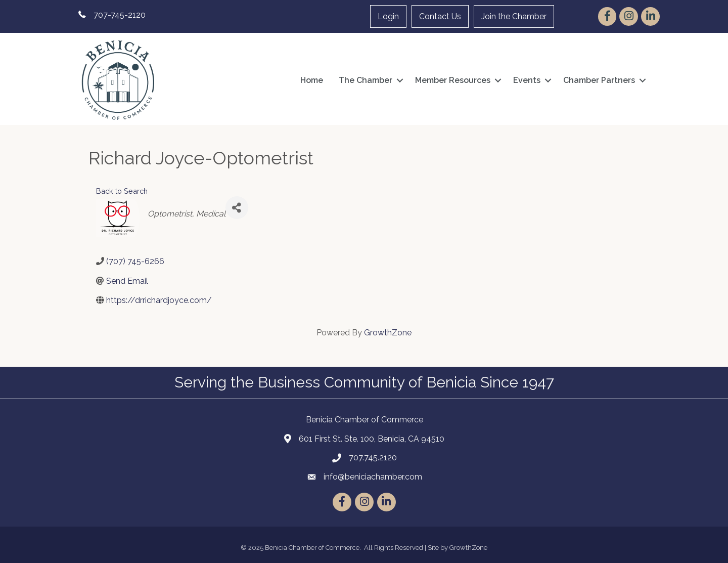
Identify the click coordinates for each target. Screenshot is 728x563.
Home (312, 80)
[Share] (237, 208)
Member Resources (453, 80)
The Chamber (366, 80)
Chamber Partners (599, 80)
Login (388, 16)
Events (527, 80)
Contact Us (440, 16)
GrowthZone (388, 333)
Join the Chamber (514, 16)
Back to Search (122, 191)
